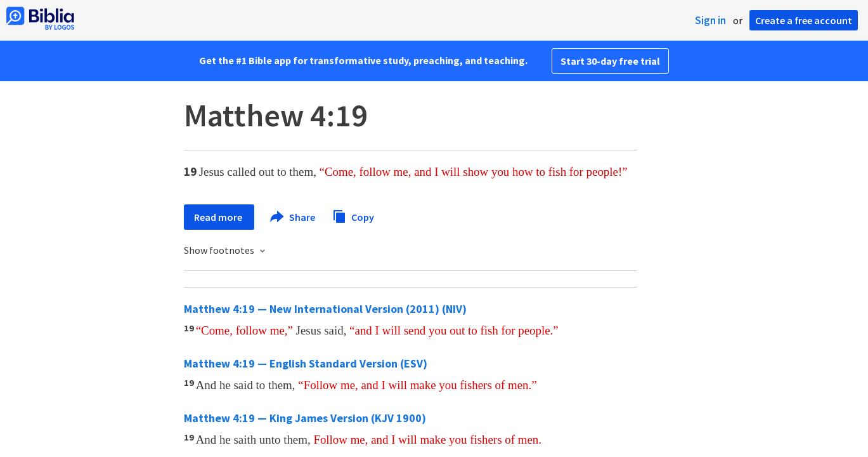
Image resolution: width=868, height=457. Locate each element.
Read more (219, 217)
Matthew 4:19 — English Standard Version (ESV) (306, 363)
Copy (353, 215)
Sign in (710, 20)
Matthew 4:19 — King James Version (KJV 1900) (305, 418)
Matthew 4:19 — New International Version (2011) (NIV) (325, 309)
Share (293, 217)
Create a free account (804, 20)
